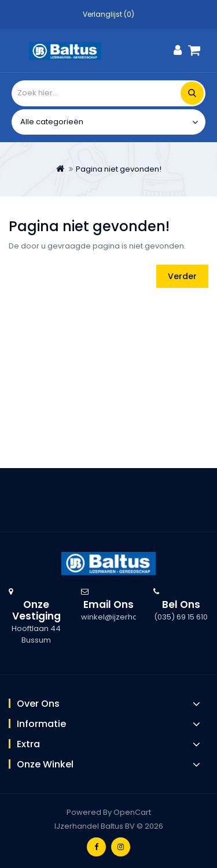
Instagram (121, 847)
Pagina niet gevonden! (119, 169)
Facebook (96, 847)
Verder (182, 276)
